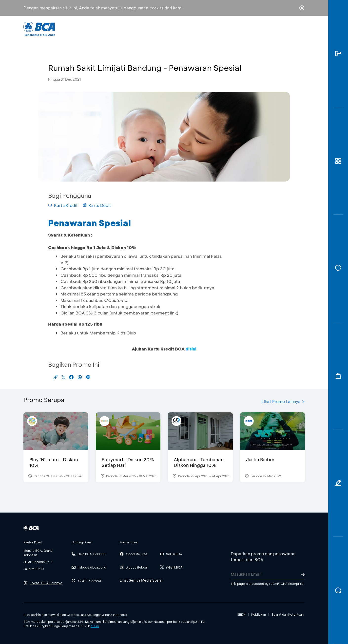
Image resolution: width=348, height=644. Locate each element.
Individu (133, 28)
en (300, 29)
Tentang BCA (195, 28)
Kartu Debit (97, 205)
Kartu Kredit (63, 205)
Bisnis (161, 28)
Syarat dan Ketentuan (288, 614)
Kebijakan (259, 614)
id (292, 29)
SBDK (241, 614)
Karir (228, 28)
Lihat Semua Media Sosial (141, 580)
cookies (157, 8)
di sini (95, 626)
